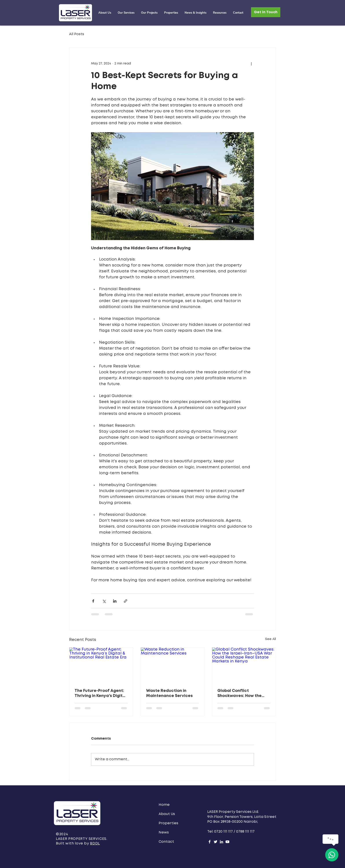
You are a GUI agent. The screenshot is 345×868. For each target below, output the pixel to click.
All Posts (77, 34)
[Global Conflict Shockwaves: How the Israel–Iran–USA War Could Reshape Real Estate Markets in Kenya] (244, 665)
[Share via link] (126, 601)
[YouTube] (227, 842)
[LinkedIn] (221, 842)
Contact (166, 842)
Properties (168, 823)
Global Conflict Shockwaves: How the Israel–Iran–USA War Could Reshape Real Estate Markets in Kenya (242, 694)
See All (271, 639)
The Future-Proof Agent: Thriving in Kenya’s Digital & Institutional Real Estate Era (101, 694)
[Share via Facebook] (93, 601)
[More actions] (251, 64)
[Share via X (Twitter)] (104, 601)
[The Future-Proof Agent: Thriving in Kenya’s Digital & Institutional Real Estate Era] (101, 665)
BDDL (95, 843)
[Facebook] (210, 842)
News (164, 832)
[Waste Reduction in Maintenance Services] (173, 665)
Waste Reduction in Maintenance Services (169, 693)
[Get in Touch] (266, 12)
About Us (167, 814)
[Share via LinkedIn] (115, 601)
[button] (149, 13)
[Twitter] (216, 842)
